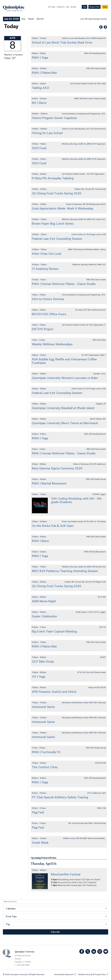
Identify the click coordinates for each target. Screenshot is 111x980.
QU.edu (73, 7)
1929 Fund (39, 148)
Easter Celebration (44, 617)
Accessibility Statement (65, 974)
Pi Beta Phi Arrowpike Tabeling (53, 178)
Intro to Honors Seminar (48, 299)
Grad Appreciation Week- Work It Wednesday (63, 209)
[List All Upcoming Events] (93, 19)
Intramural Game (43, 707)
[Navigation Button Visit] (84, 7)
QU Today (52, 7)
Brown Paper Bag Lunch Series (53, 224)
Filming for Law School (47, 133)
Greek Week (40, 843)
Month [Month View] (40, 19)
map (103, 494)
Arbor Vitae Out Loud (46, 254)
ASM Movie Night (44, 601)
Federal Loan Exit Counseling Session (57, 239)
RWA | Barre (40, 541)
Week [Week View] (31, 19)
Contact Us (61, 7)
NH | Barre (39, 103)
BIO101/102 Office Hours (49, 314)
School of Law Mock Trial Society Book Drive (62, 43)
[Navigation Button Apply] (105, 7)
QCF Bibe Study (43, 662)
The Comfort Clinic (45, 767)
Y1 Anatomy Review (45, 269)
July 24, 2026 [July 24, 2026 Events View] (11, 19)
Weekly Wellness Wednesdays (52, 344)
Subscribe (55, 932)
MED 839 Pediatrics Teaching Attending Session (65, 571)
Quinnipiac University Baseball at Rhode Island (63, 408)
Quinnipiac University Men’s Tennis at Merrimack (65, 423)
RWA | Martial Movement (49, 484)
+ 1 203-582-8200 (22, 965)
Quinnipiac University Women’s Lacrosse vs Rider (65, 378)
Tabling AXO (40, 88)
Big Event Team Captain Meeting (54, 632)
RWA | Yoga (40, 58)
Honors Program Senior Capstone (54, 118)
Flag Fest (38, 813)
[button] (55, 909)
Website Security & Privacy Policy (93, 974)
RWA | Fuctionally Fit (46, 752)
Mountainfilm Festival (66, 875)
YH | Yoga (38, 677)
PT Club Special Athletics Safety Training (60, 797)
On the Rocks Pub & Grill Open (53, 526)
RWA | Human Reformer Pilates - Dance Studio (64, 284)
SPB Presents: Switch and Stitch (54, 692)
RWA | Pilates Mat (44, 73)
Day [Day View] (23, 19)
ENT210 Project (43, 329)
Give (68, 7)
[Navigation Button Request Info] (94, 7)
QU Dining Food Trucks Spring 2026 (57, 194)
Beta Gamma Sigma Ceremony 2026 (57, 469)
